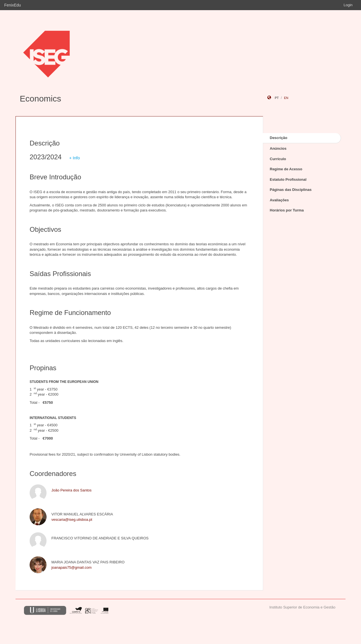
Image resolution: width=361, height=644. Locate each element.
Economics (40, 99)
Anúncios (278, 148)
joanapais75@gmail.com (71, 567)
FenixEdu (13, 5)
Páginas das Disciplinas (291, 190)
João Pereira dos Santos (71, 490)
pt (277, 98)
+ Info (74, 158)
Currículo (278, 159)
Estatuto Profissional (288, 179)
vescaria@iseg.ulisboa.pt (72, 520)
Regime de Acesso (286, 169)
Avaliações (279, 200)
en (286, 98)
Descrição (279, 138)
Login (348, 5)
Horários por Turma (287, 210)
